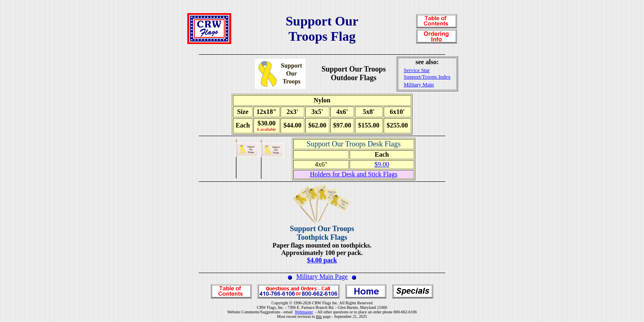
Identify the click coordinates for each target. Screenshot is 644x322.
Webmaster (304, 312)
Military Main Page (322, 277)
